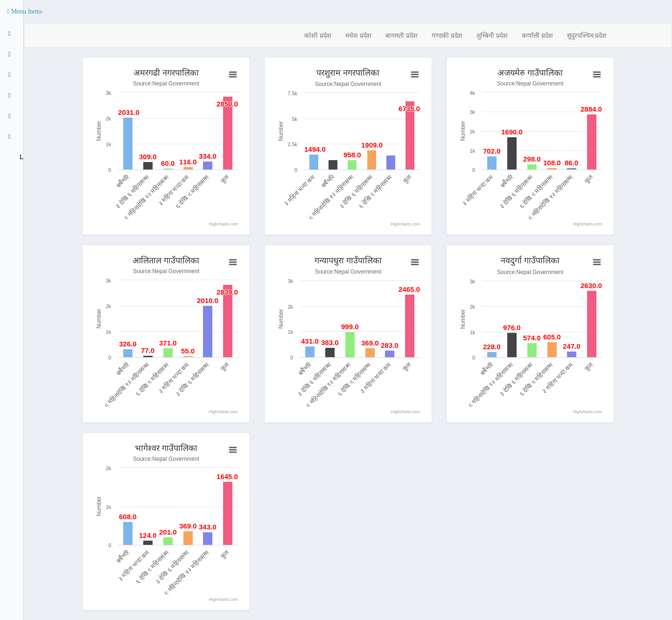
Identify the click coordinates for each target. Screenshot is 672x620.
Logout (21, 157)
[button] (25, 12)
